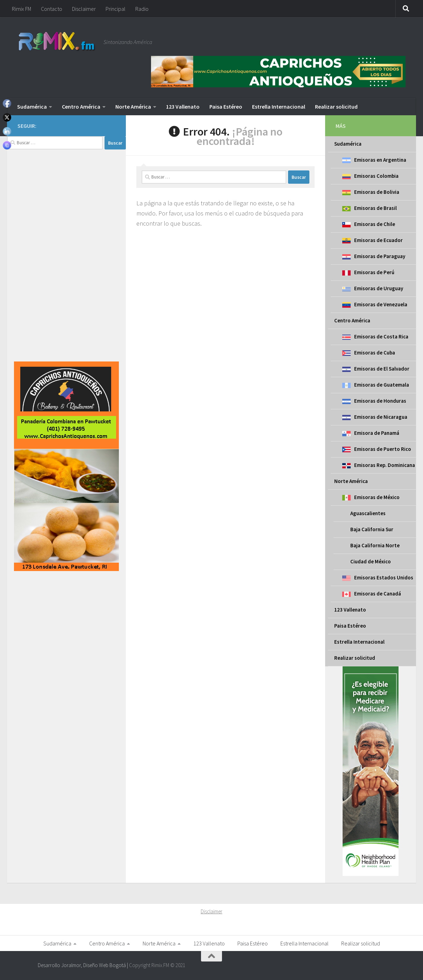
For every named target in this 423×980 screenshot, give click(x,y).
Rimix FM (21, 9)
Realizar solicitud (336, 107)
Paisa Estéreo (226, 107)
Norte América (133, 107)
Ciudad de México (371, 561)
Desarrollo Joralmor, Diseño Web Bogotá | (83, 965)
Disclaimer (84, 9)
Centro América (81, 107)
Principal (116, 9)
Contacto (52, 9)
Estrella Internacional (279, 107)
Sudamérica (32, 107)
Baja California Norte (375, 545)
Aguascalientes (368, 513)
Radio (142, 9)
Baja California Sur (372, 529)
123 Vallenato (183, 107)
